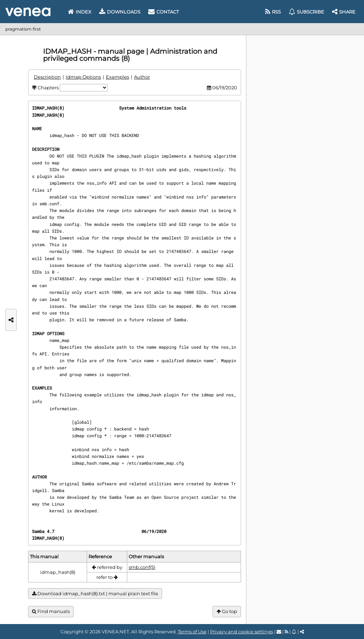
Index (80, 12)
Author (142, 77)
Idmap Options (83, 77)
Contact (164, 12)
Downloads (120, 12)
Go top (227, 611)
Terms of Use (192, 632)
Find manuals (51, 611)
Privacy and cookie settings (242, 632)
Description (47, 77)
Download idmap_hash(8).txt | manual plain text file (95, 594)
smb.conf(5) (142, 567)
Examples (117, 77)
